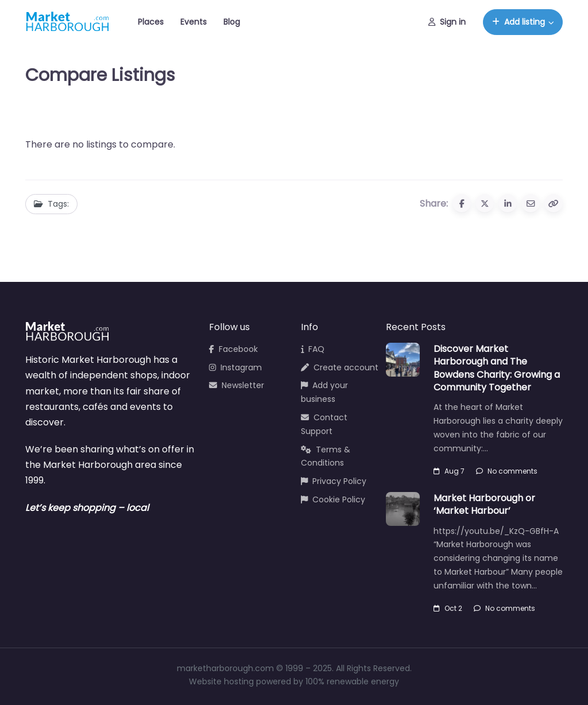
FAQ (313, 349)
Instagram (235, 367)
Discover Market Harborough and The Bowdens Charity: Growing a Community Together (497, 368)
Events (194, 22)
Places (151, 22)
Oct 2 (448, 608)
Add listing (519, 22)
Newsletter (237, 385)
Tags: (51, 204)
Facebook (233, 349)
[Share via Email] (531, 203)
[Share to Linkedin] (508, 203)
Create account (340, 367)
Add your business (324, 392)
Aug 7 (449, 471)
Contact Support (324, 424)
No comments (507, 471)
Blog (232, 22)
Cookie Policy (333, 499)
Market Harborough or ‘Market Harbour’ (484, 504)
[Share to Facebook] (462, 203)
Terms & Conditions (326, 456)
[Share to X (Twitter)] (485, 203)
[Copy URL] (554, 203)
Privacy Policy (334, 481)
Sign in (447, 22)
